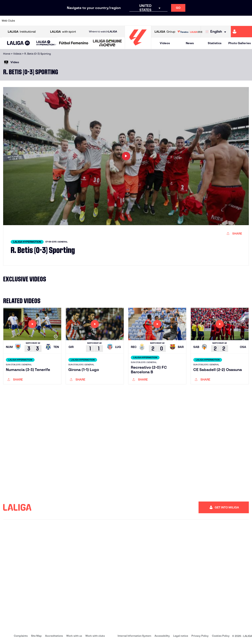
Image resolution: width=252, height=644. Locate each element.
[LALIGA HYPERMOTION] (46, 43)
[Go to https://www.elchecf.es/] (71, 21)
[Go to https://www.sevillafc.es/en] (224, 21)
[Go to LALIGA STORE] (190, 32)
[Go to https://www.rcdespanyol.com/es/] (153, 21)
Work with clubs (95, 636)
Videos (165, 43)
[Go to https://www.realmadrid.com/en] (188, 21)
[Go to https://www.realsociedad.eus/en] (212, 21)
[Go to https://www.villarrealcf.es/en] (247, 21)
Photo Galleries (240, 43)
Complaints (21, 636)
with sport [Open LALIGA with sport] (63, 32)
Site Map (36, 636)
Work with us (74, 636)
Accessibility (162, 636)
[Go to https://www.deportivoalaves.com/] (59, 21)
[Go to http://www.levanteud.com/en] (118, 21)
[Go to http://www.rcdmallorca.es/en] (165, 21)
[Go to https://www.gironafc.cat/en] (106, 21)
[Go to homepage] (138, 47)
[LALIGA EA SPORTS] (19, 43)
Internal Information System (134, 636)
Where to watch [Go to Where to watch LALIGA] (103, 32)
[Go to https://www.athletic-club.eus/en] (23, 21)
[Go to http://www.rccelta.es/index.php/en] (141, 21)
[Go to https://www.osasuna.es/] (47, 21)
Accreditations (54, 636)
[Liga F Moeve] (74, 43)
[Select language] (217, 32)
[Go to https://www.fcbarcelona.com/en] (82, 21)
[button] (19, 43)
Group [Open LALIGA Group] (165, 32)
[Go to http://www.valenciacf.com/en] (235, 21)
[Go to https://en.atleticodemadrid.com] (35, 21)
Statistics (215, 43)
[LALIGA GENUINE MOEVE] (107, 43)
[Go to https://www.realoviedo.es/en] (200, 21)
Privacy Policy (200, 636)
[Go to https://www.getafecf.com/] (94, 21)
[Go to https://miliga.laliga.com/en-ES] (241, 32)
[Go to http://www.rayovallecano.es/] (129, 21)
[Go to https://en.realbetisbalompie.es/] (177, 21)
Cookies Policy (221, 636)
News (190, 43)
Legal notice (181, 636)
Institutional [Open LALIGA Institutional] (22, 32)
